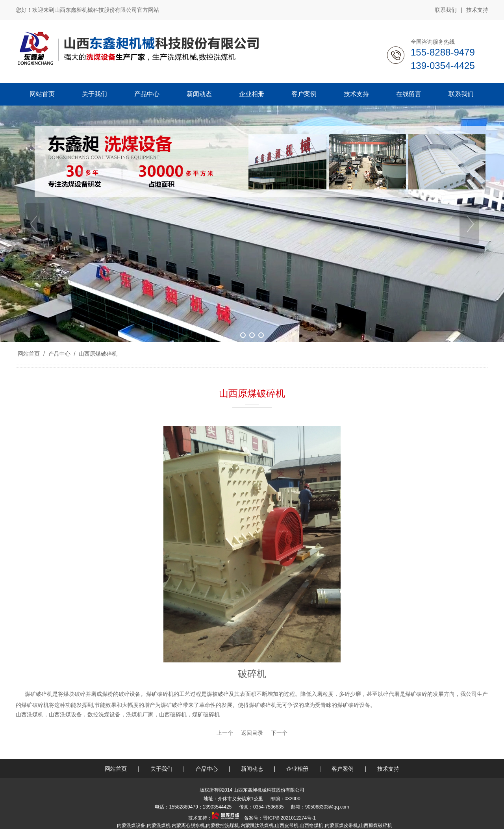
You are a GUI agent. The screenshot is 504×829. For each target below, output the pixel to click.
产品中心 (59, 354)
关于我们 (161, 769)
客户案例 (343, 769)
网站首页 (29, 354)
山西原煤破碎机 (97, 354)
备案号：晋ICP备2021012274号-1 (279, 818)
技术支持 (477, 10)
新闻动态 (252, 769)
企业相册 (297, 769)
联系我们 (446, 10)
